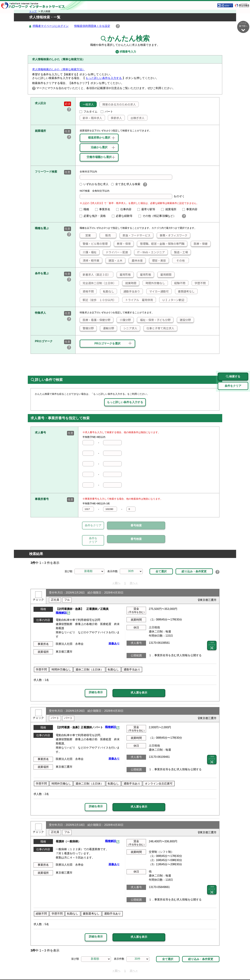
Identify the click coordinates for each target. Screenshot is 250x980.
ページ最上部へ (243, 968)
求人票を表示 (139, 677)
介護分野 (124, 320)
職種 (86, 209)
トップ (33, 11)
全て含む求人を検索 (126, 184)
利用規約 (138, 969)
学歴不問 (199, 283)
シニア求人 (129, 328)
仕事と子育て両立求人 (159, 328)
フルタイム (89, 112)
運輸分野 (107, 328)
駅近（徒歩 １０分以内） (98, 300)
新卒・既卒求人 (91, 118)
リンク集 (46, 969)
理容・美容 (158, 261)
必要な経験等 (124, 216)
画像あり (114, 627)
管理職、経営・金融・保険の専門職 (161, 244)
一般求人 (87, 105)
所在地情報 (203, 969)
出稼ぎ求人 (136, 118)
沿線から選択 (99, 147)
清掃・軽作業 (90, 261)
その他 (179, 261)
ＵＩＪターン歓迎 (172, 300)
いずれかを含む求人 (94, 184)
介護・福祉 (88, 252)
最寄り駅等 (148, 209)
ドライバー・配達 (115, 252)
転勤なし (107, 291)
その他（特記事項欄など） (159, 216)
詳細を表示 (96, 676)
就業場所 (170, 209)
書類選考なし (185, 291)
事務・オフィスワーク (172, 235)
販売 (105, 235)
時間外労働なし (154, 283)
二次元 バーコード (212, 630)
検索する (233, 361)
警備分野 (87, 328)
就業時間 (129, 283)
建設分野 (184, 320)
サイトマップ (64, 969)
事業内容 (191, 209)
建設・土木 (114, 261)
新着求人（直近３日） (95, 275)
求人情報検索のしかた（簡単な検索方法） (59, 70)
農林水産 (136, 261)
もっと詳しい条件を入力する (104, 78)
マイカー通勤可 (158, 291)
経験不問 (178, 283)
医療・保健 (199, 244)
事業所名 (104, 209)
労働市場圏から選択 (99, 157)
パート (107, 112)
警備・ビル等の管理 (94, 244)
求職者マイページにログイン (51, 26)
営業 (85, 235)
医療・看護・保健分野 (95, 320)
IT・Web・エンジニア (150, 252)
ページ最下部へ (243, 27)
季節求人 (115, 118)
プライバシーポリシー (115, 969)
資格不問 (87, 291)
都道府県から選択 (99, 138)
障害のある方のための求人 (118, 105)
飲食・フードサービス (135, 235)
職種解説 (61, 597)
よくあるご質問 (158, 969)
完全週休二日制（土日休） (98, 283)
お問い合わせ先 (182, 969)
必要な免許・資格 (94, 216)
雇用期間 (165, 275)
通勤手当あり (130, 291)
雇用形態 (124, 275)
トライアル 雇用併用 (138, 300)
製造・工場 (180, 252)
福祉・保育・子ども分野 (154, 320)
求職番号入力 (125, 52)
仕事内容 (125, 209)
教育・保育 (122, 244)
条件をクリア (93, 526)
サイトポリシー (87, 969)
